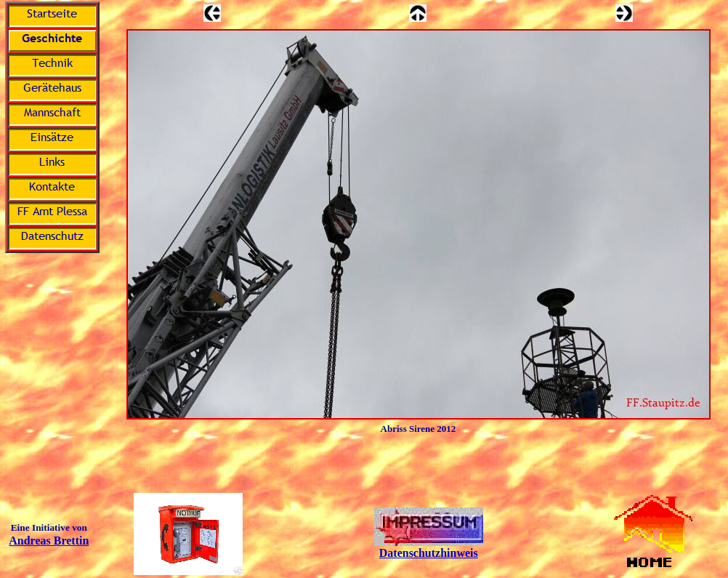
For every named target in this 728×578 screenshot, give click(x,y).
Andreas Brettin (49, 541)
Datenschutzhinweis (429, 553)
